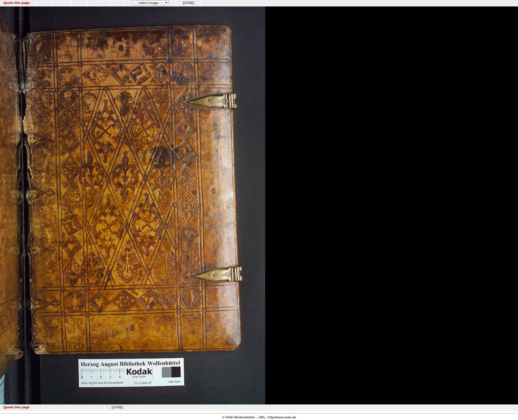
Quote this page (16, 3)
